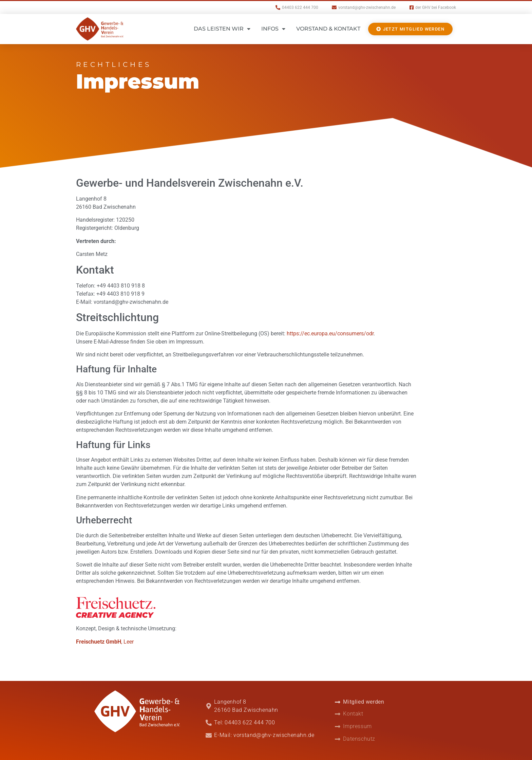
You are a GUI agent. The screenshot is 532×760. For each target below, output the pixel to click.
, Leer (105, 642)
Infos (273, 29)
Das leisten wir (222, 29)
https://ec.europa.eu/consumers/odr (330, 333)
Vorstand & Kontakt (328, 29)
